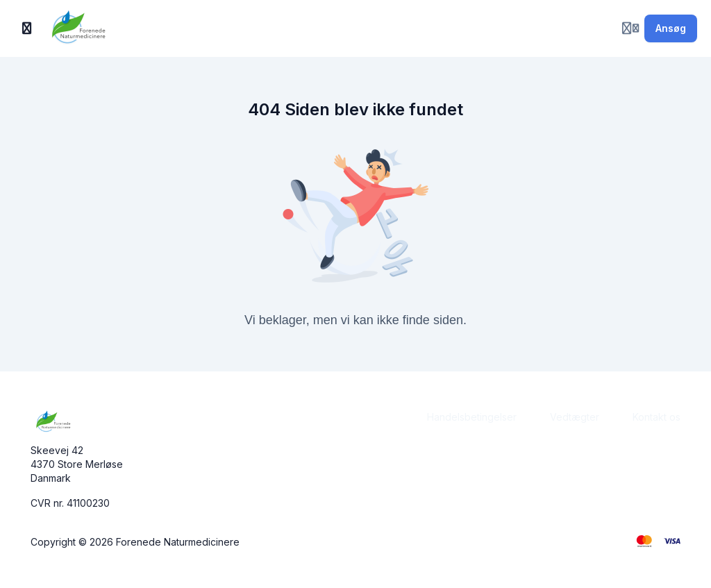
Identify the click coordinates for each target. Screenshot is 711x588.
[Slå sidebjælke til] (27, 28)
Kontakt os (656, 417)
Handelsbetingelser (472, 417)
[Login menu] (630, 28)
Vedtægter (575, 417)
